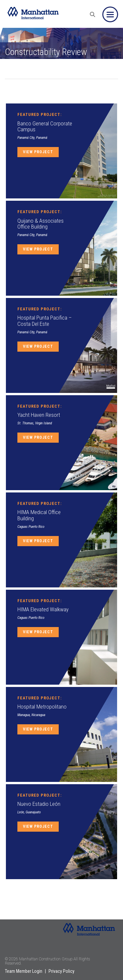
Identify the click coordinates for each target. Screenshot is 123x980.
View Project (38, 152)
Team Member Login (24, 971)
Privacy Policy (61, 971)
